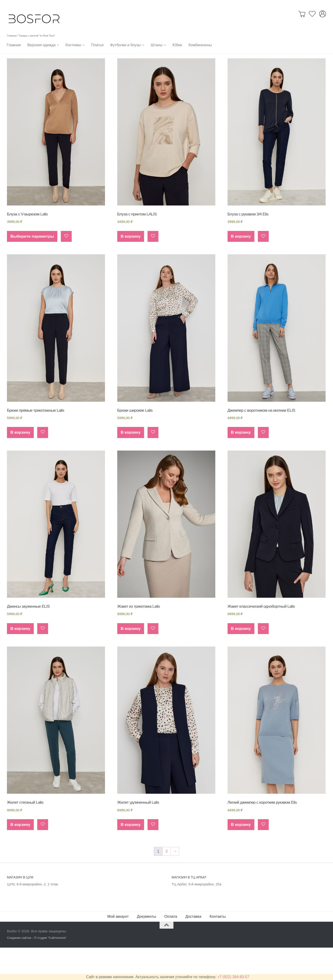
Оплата (171, 949)
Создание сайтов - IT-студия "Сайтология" (37, 970)
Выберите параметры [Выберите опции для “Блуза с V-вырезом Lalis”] (33, 265)
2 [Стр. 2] (166, 884)
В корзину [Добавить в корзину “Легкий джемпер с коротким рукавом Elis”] (241, 857)
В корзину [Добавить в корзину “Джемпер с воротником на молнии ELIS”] (241, 463)
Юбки (177, 45)
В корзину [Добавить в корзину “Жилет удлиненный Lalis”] (131, 857)
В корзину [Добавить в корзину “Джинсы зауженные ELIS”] (21, 660)
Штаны (157, 45)
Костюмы (73, 45)
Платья (97, 45)
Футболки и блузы (125, 45)
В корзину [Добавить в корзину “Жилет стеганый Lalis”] (21, 857)
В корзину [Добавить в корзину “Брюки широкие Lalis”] (131, 463)
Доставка (193, 949)
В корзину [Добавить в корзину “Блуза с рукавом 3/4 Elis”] (241, 265)
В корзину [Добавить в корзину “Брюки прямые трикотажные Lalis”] (21, 463)
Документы (146, 949)
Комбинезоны (200, 45)
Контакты (218, 949)
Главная (14, 45)
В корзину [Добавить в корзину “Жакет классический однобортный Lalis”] (241, 660)
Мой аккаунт (118, 949)
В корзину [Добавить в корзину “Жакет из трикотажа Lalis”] (131, 660)
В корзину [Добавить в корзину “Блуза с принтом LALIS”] (131, 265)
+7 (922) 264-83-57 (233, 977)
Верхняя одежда (41, 45)
